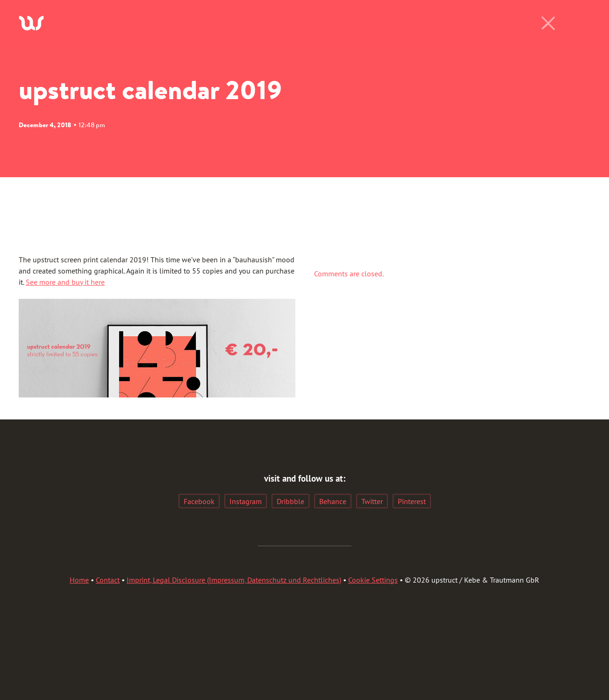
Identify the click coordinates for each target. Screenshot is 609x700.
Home (79, 580)
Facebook (199, 501)
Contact (108, 580)
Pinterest (412, 501)
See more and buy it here (65, 282)
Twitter (372, 501)
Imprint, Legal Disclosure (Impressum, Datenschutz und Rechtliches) (234, 580)
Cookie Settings (373, 580)
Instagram (246, 501)
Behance (333, 501)
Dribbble (290, 501)
